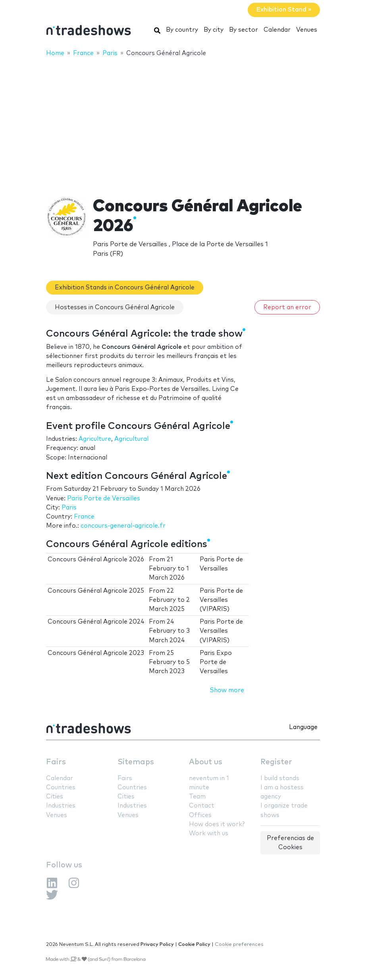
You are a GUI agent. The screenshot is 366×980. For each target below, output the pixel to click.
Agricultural (131, 439)
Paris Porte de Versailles (104, 499)
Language (303, 727)
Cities (55, 797)
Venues (307, 30)
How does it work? (217, 824)
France (84, 517)
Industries (61, 806)
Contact (202, 806)
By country (182, 30)
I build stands (280, 778)
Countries (61, 788)
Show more (227, 690)
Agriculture (95, 439)
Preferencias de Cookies (290, 843)
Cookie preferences (239, 945)
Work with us (209, 834)
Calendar (277, 30)
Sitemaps (136, 762)
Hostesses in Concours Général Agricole (115, 307)
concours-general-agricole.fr (123, 526)
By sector (244, 30)
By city (214, 30)
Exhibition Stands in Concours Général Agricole (125, 288)
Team (197, 797)
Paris (69, 508)
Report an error (287, 307)
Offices (200, 815)
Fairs (56, 762)
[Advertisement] (183, 122)
